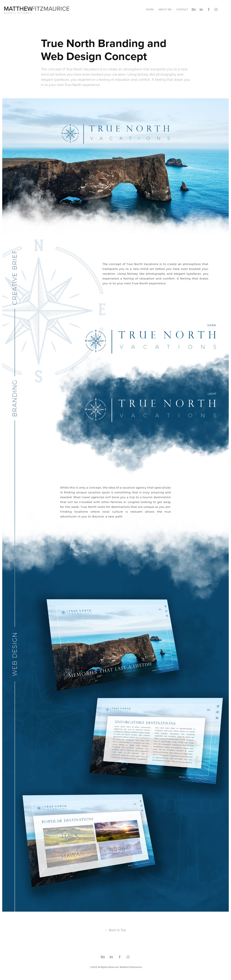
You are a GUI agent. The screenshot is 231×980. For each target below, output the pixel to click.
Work (150, 9)
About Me (165, 9)
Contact (182, 9)
